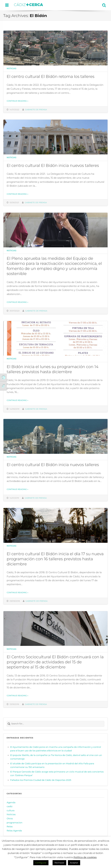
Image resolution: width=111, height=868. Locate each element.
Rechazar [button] (59, 863)
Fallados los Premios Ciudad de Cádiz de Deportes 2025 (41, 780)
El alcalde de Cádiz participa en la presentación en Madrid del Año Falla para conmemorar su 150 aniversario (52, 765)
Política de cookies (85, 857)
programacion (15, 823)
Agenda (11, 802)
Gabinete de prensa (36, 110)
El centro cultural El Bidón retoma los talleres (51, 76)
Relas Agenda (14, 831)
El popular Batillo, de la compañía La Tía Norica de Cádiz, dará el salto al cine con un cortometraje (56, 757)
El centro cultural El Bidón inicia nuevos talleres (53, 165)
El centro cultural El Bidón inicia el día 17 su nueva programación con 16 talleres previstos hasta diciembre (55, 559)
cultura (11, 810)
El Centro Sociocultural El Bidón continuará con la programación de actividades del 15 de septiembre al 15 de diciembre (55, 662)
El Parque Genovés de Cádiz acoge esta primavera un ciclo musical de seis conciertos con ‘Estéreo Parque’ (57, 773)
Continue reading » (17, 101)
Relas (10, 826)
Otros (10, 818)
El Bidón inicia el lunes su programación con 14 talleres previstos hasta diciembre (53, 369)
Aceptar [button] (74, 863)
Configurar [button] (41, 863)
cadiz (10, 806)
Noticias (12, 69)
